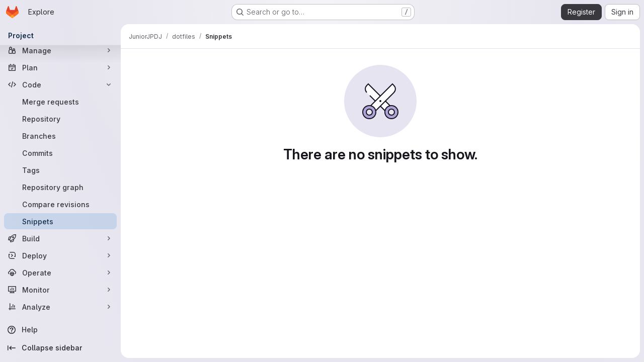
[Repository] (60, 119)
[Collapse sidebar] (60, 348)
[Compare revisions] (60, 204)
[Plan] (60, 67)
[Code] (60, 84)
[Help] (60, 330)
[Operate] (60, 273)
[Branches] (60, 136)
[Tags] (60, 170)
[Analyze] (60, 307)
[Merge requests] (60, 102)
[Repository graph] (60, 187)
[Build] (60, 238)
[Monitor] (60, 290)
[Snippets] (60, 221)
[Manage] (60, 50)
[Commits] (60, 153)
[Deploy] (60, 255)
